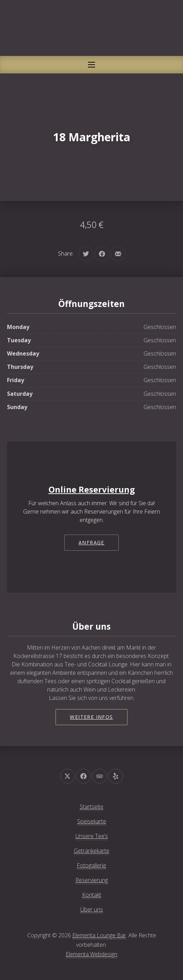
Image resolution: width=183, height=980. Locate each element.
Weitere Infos (91, 717)
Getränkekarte (91, 851)
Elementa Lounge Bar (99, 935)
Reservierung (92, 880)
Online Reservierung (92, 489)
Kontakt (92, 895)
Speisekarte (92, 821)
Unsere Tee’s (92, 836)
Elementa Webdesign (91, 954)
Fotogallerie (91, 865)
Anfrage (91, 542)
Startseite (91, 807)
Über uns (92, 909)
